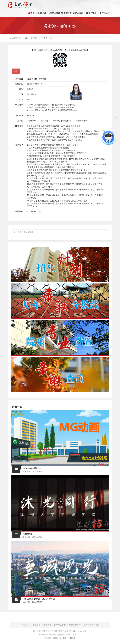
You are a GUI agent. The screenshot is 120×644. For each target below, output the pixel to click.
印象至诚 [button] (42, 13)
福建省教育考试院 (91, 625)
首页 (31, 13)
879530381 (70, 638)
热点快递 (55, 13)
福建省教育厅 (75, 625)
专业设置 (66, 13)
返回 (16, 71)
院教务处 (47, 625)
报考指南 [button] (92, 13)
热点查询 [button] (79, 13)
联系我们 (105, 13)
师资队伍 (35, 38)
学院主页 (36, 625)
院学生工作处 (60, 625)
